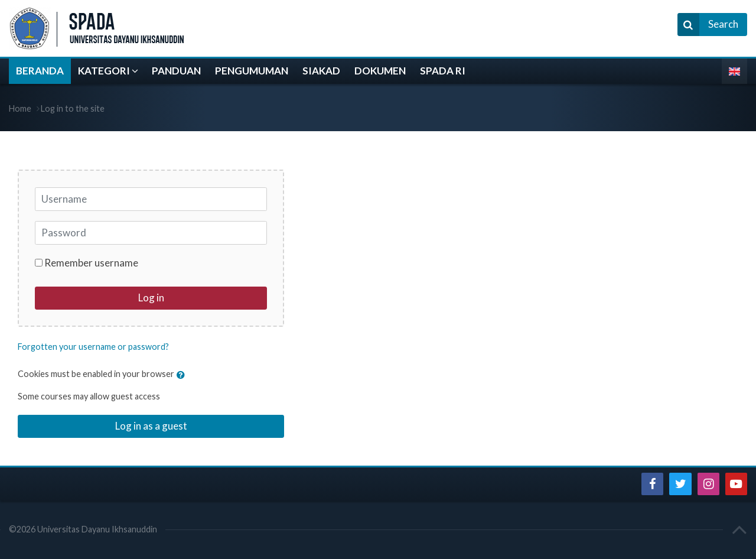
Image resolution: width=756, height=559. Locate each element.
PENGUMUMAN (252, 71)
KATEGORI (104, 71)
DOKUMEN (380, 71)
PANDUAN (176, 71)
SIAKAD (321, 71)
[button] (183, 375)
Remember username (91, 263)
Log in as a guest (151, 426)
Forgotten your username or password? (93, 347)
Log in (151, 298)
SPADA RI (443, 71)
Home (20, 108)
